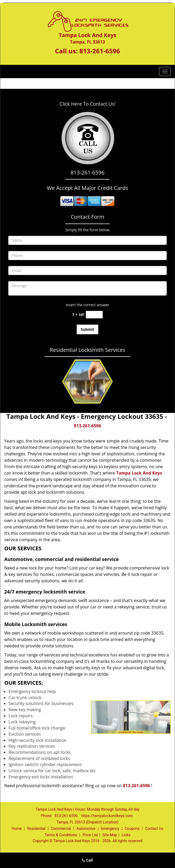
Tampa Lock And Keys (139, 473)
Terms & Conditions (61, 835)
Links (126, 835)
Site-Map (110, 835)
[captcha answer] (94, 315)
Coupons (132, 829)
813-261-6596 (100, 51)
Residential (36, 829)
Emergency (110, 829)
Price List (90, 835)
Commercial (61, 829)
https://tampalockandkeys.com (107, 816)
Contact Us (154, 829)
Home (17, 829)
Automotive (86, 829)
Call (87, 860)
